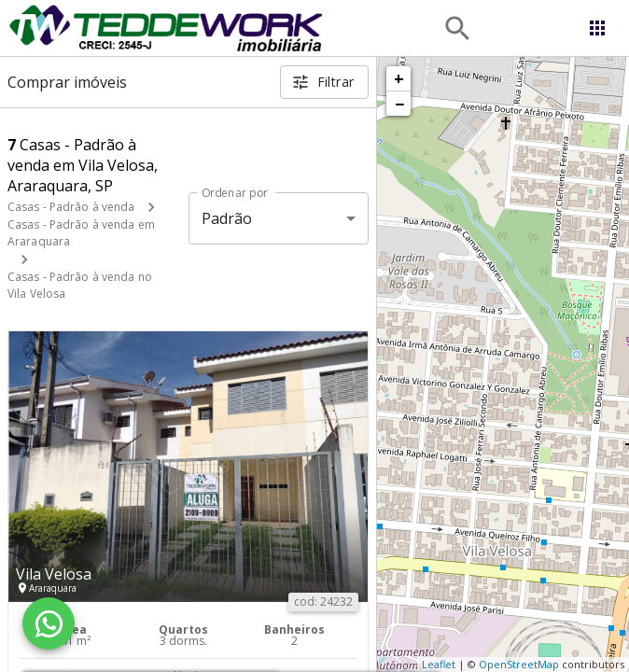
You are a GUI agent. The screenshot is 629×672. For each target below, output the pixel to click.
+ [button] (399, 78)
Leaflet (439, 664)
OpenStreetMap (519, 664)
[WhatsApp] (49, 623)
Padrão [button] (227, 218)
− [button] (399, 104)
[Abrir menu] (597, 28)
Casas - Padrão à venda (71, 207)
